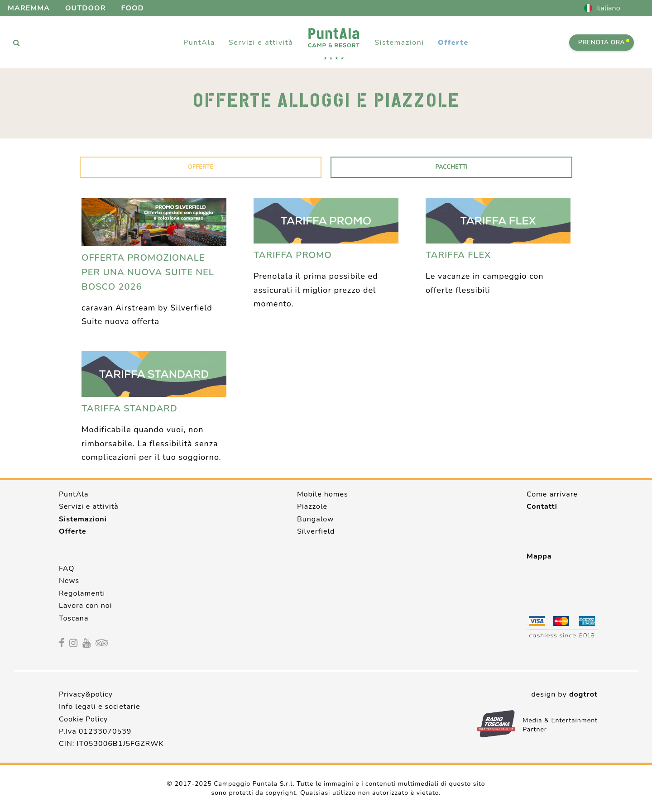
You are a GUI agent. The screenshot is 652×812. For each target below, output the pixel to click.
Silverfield (316, 531)
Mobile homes (323, 494)
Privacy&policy (86, 694)
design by (565, 694)
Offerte (453, 43)
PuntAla (74, 494)
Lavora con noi (85, 606)
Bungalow (316, 519)
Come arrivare (552, 494)
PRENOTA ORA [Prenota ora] (604, 42)
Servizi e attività (89, 506)
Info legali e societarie (100, 707)
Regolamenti (82, 593)
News (69, 581)
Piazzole (312, 506)
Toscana (74, 618)
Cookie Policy (83, 719)
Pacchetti (452, 167)
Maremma (29, 8)
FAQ (67, 568)
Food (133, 8)
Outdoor (86, 8)
